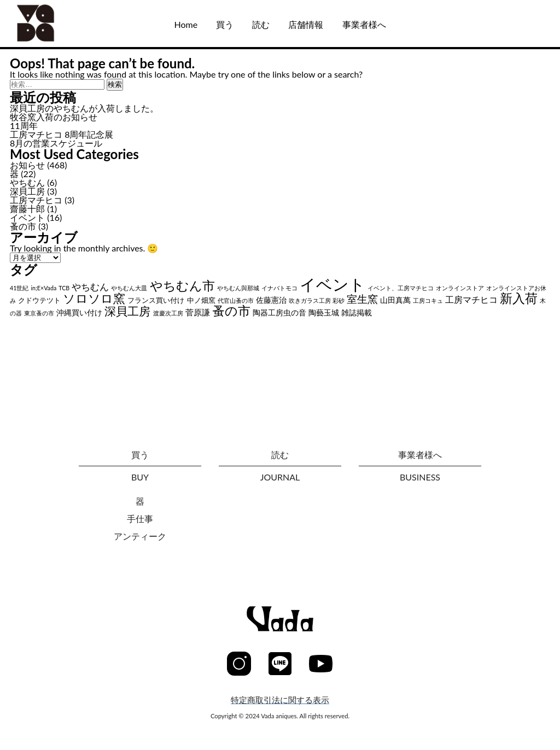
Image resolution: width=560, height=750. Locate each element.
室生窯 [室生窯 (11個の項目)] (362, 299)
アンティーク (140, 536)
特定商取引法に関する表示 (280, 700)
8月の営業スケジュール (56, 143)
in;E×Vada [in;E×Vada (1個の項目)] (44, 288)
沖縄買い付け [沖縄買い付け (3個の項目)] (79, 312)
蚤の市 (23, 226)
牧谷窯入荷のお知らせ (54, 117)
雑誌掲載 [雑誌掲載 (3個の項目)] (357, 312)
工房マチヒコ (36, 200)
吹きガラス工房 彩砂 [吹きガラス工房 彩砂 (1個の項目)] (317, 300)
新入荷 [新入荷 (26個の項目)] (519, 298)
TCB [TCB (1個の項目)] (64, 288)
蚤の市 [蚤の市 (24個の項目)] (231, 311)
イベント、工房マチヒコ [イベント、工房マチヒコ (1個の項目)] (401, 288)
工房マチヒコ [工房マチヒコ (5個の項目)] (471, 299)
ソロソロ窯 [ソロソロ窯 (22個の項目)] (94, 298)
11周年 (24, 125)
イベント (27, 217)
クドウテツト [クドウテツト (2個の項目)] (39, 300)
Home (186, 24)
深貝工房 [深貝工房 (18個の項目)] (127, 311)
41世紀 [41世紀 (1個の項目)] (19, 288)
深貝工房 (27, 191)
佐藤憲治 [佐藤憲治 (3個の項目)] (271, 300)
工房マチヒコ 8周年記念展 (62, 134)
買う (225, 24)
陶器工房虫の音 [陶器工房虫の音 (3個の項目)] (279, 312)
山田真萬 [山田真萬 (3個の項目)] (395, 300)
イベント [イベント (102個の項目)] (332, 284)
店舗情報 (306, 24)
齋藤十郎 (27, 209)
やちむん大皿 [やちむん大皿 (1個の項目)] (129, 288)
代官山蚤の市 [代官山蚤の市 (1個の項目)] (236, 300)
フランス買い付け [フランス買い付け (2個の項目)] (156, 300)
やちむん (27, 182)
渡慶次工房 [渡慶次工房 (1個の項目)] (168, 313)
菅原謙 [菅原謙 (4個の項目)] (198, 312)
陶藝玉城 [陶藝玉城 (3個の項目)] (324, 312)
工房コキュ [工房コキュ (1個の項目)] (428, 300)
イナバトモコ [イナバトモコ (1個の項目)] (279, 288)
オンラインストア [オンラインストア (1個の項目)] (460, 288)
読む (261, 24)
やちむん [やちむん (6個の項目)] (90, 287)
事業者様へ (364, 24)
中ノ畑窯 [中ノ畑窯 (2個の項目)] (201, 300)
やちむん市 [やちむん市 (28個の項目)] (182, 285)
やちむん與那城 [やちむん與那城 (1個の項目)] (238, 288)
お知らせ (27, 165)
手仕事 (140, 518)
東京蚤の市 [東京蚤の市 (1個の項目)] (39, 313)
